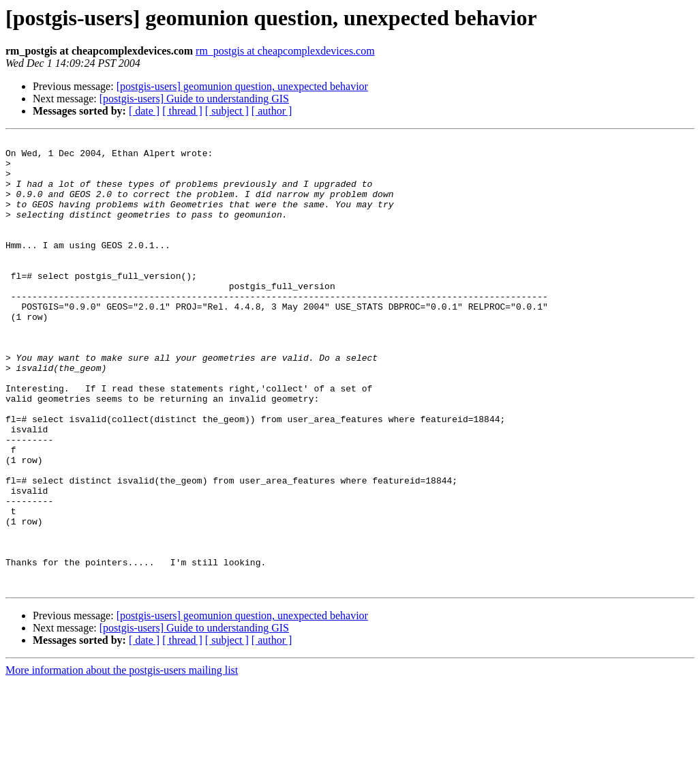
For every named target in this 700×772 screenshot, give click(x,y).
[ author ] (272, 111)
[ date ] (144, 111)
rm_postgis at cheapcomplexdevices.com (285, 51)
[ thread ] (182, 111)
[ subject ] (227, 111)
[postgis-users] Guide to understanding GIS (194, 99)
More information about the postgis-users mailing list (122, 760)
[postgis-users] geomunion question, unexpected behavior (242, 86)
